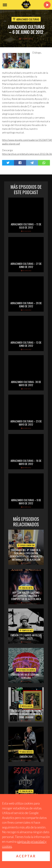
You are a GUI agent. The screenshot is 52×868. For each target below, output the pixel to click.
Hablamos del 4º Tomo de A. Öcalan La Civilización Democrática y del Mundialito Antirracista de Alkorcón (26, 555)
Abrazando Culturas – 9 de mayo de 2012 (26, 502)
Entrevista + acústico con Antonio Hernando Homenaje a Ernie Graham (26, 714)
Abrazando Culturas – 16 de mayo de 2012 (26, 462)
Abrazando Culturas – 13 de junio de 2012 (26, 344)
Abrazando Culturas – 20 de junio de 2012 (26, 305)
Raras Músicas (26, 752)
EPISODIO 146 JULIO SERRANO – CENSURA (26, 676)
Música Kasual (26, 706)
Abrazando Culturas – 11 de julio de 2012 (26, 226)
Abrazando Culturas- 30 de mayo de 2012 (26, 383)
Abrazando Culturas (28, 19)
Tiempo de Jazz (26, 630)
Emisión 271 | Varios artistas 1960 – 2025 (26, 637)
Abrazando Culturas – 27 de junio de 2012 (26, 265)
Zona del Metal (26, 588)
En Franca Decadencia (26, 670)
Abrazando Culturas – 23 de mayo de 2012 (26, 423)
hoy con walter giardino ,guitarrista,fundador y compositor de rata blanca (26, 596)
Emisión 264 (26, 756)
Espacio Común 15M (26, 545)
